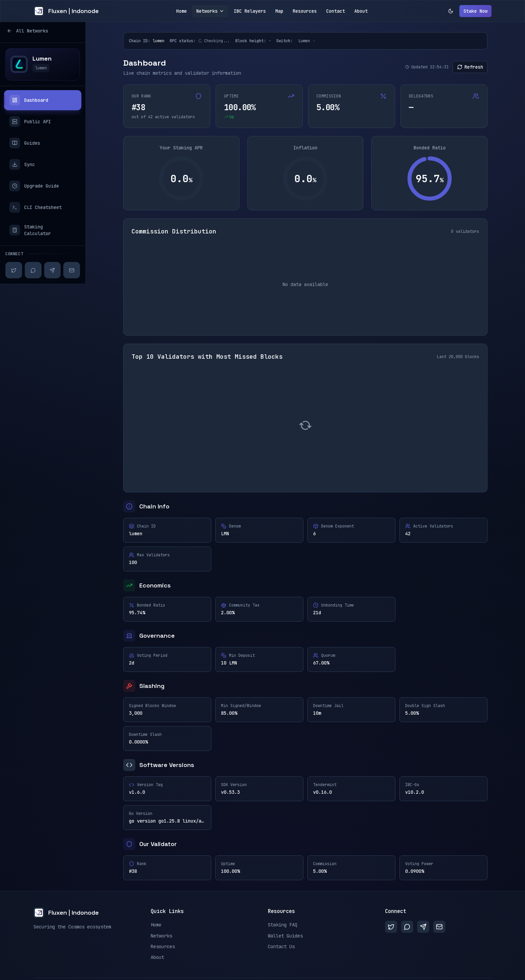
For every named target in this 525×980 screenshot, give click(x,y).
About (361, 11)
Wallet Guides (285, 936)
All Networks (27, 31)
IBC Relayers (250, 11)
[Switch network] (307, 41)
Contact (335, 11)
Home (181, 11)
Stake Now (475, 11)
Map (279, 11)
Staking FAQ (283, 925)
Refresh (470, 67)
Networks (210, 11)
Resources (305, 11)
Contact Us (281, 947)
